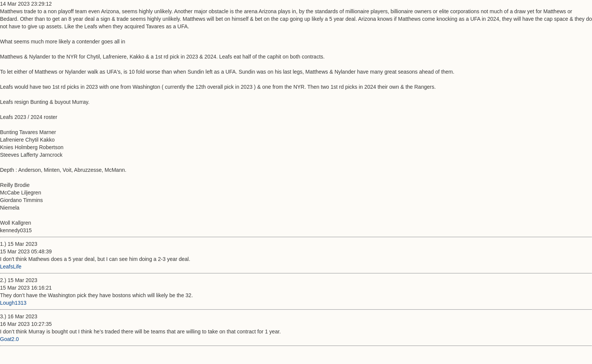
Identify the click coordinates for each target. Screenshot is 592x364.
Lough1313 (13, 303)
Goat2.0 (9, 339)
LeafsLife (11, 267)
